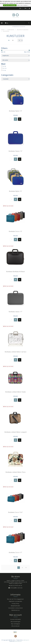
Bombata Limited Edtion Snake (16, 392)
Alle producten (15, 626)
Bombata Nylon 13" (16, 111)
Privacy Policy (15, 604)
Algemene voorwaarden (15, 601)
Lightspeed (26, 640)
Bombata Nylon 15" (16, 191)
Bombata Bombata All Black (16, 272)
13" (4, 66)
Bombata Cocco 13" (15, 231)
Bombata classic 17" (16, 312)
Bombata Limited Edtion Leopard (15, 432)
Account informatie (15, 619)
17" (4, 70)
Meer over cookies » (23, 5)
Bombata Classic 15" (16, 151)
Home (3, 30)
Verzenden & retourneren (16, 608)
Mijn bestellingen (16, 622)
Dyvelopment (18, 641)
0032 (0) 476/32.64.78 (16, 586)
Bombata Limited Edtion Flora (15, 472)
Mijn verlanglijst (15, 624)
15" (5, 68)
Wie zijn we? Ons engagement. (16, 599)
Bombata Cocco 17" (15, 552)
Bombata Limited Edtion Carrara (15, 352)
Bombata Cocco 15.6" (15, 512)
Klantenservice (16, 610)
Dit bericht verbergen (10, 5)
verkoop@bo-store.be (16, 588)
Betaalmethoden (16, 606)
